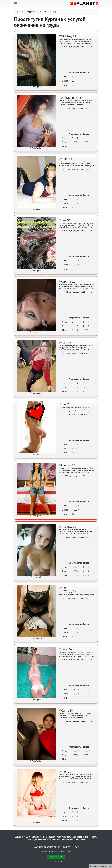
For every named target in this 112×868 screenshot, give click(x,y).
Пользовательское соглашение (56, 851)
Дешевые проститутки (100, 866)
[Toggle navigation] (16, 3)
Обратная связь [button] (56, 857)
